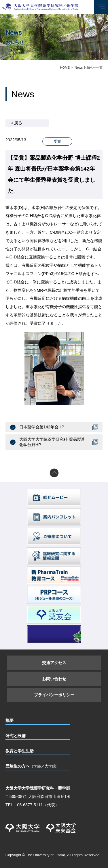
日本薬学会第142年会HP (42, 427)
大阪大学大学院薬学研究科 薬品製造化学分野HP (52, 442)
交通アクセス (54, 663)
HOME (65, 67)
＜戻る (16, 123)
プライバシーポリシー (54, 695)
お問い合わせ (54, 679)
